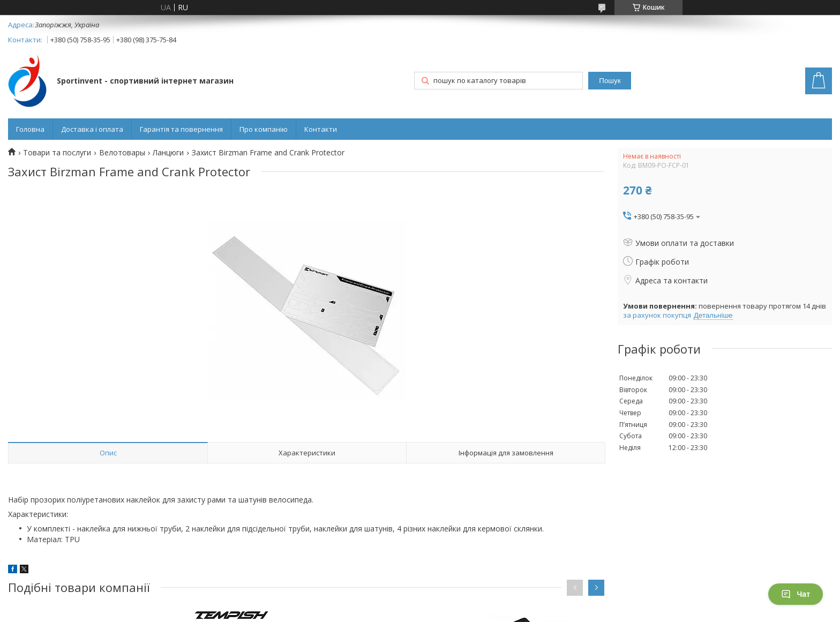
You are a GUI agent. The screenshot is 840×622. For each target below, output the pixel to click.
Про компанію (264, 129)
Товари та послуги (57, 153)
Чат (796, 594)
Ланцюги (168, 153)
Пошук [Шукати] (610, 81)
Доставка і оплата (92, 129)
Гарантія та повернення (181, 129)
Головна (30, 129)
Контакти (321, 129)
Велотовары (122, 153)
